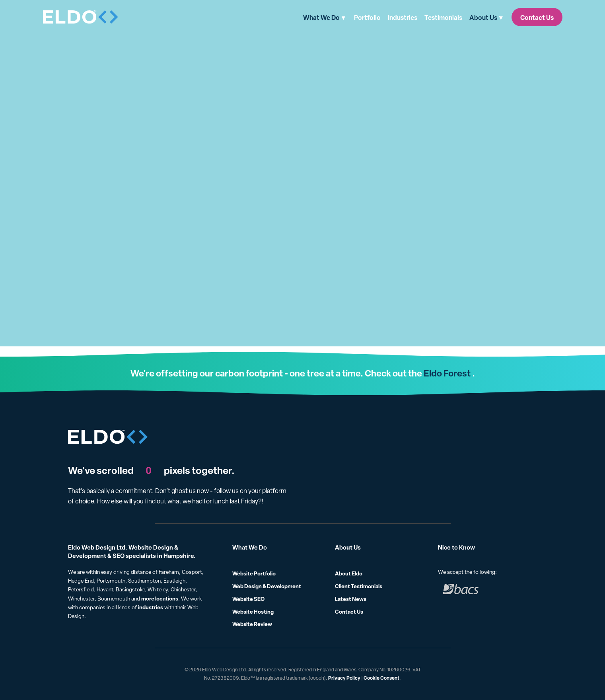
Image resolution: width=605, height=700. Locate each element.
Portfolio (367, 18)
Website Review (252, 624)
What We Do (321, 18)
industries (151, 607)
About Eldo (349, 573)
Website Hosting (253, 611)
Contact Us (537, 18)
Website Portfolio (254, 573)
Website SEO (248, 599)
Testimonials (443, 18)
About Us (483, 18)
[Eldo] (81, 17)
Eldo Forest (447, 373)
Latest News (351, 599)
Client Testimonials (359, 586)
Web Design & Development (267, 586)
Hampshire (179, 556)
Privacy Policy (344, 678)
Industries (403, 18)
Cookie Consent (381, 678)
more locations (160, 598)
